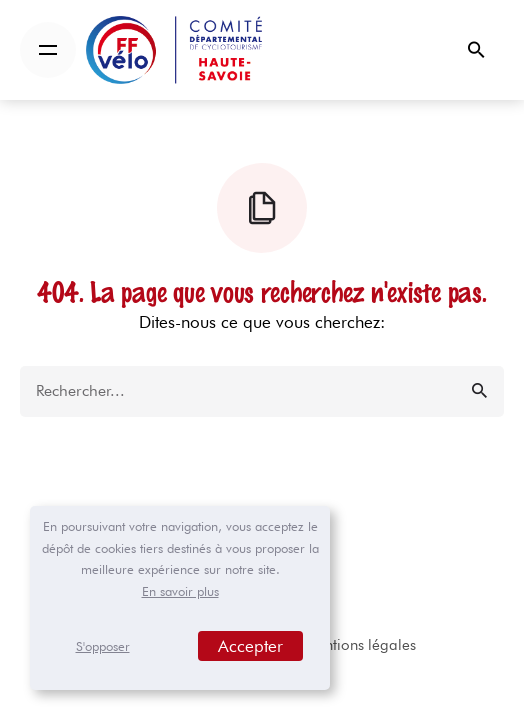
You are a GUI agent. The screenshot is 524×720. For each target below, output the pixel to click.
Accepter (250, 646)
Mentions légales (360, 645)
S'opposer (103, 646)
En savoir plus (180, 591)
